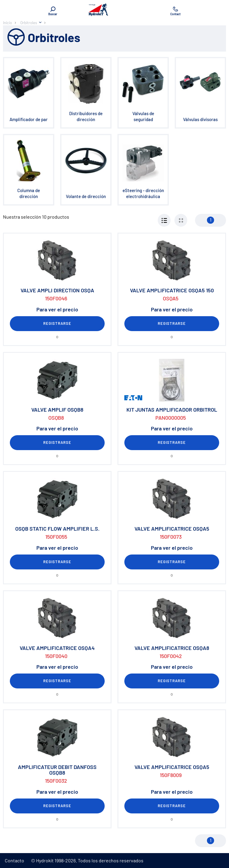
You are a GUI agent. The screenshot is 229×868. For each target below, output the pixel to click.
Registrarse (57, 323)
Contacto (14, 860)
